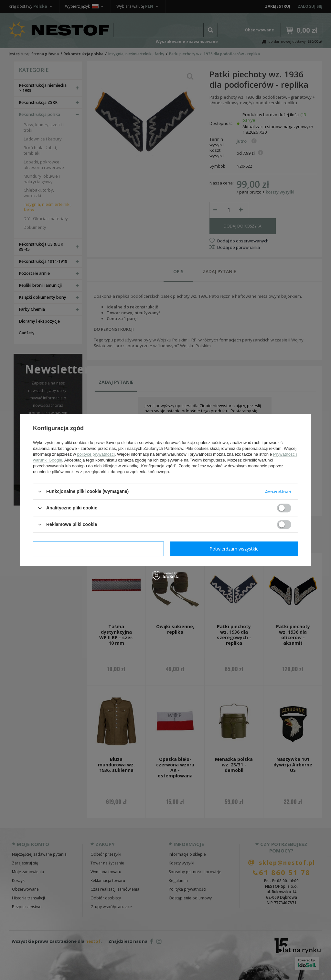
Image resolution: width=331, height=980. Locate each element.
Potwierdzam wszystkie (234, 549)
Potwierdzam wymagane (98, 549)
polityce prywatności (96, 454)
